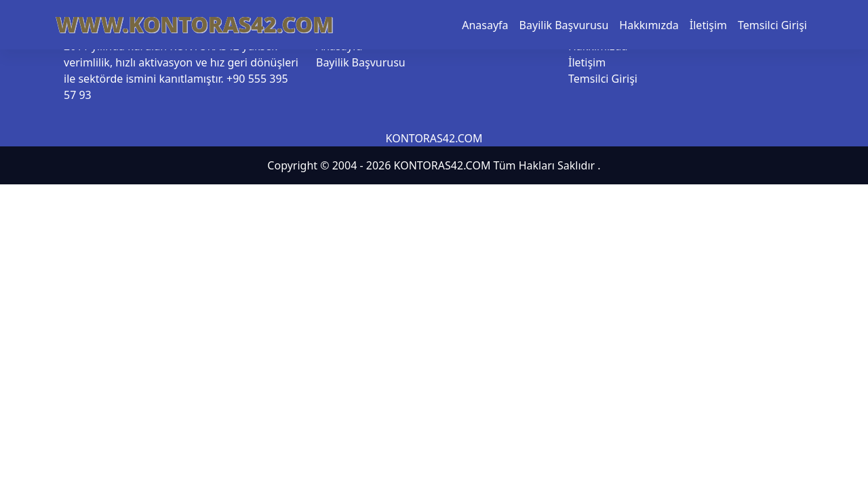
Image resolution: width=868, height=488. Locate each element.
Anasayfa (485, 25)
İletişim (708, 25)
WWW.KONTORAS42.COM (195, 24)
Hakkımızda (649, 25)
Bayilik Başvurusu (564, 25)
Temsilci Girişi (772, 25)
